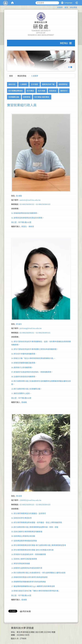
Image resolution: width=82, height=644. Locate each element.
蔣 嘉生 (19, 324)
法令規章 (34, 84)
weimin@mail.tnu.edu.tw (30, 200)
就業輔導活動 (14, 97)
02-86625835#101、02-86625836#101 (35, 333)
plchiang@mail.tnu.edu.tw (31, 328)
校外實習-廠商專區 (42, 97)
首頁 (66, 7)
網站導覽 (73, 7)
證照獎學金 (63, 84)
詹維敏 (24, 402)
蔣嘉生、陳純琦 (28, 226)
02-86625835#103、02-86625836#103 (35, 504)
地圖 (53, 632)
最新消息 (12, 84)
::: (56, 7)
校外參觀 (42, 91)
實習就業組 (22, 76)
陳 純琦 (19, 496)
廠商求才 (64, 91)
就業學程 (27, 97)
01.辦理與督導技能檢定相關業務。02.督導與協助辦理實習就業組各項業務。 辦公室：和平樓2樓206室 (28, 218)
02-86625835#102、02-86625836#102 (35, 204)
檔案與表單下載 (48, 84)
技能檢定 (53, 91)
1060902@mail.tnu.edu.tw (30, 500)
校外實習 (30, 91)
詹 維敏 (19, 196)
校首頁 (60, 7)
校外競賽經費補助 (15, 91)
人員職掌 (23, 84)
